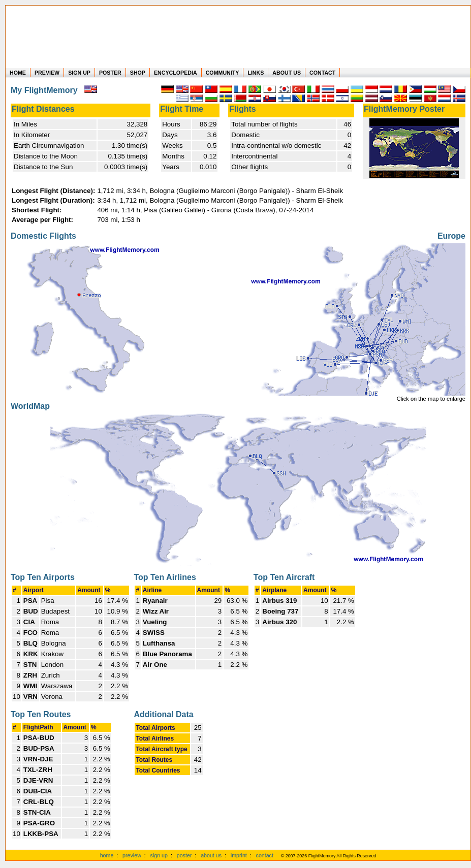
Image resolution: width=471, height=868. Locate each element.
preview (132, 855)
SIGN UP (79, 73)
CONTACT (322, 73)
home (107, 855)
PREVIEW (47, 73)
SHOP (138, 73)
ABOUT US (287, 73)
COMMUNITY (223, 73)
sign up (159, 855)
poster (184, 855)
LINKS (256, 73)
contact (265, 855)
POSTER (110, 73)
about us (211, 855)
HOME (18, 73)
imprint (239, 855)
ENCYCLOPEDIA (176, 73)
